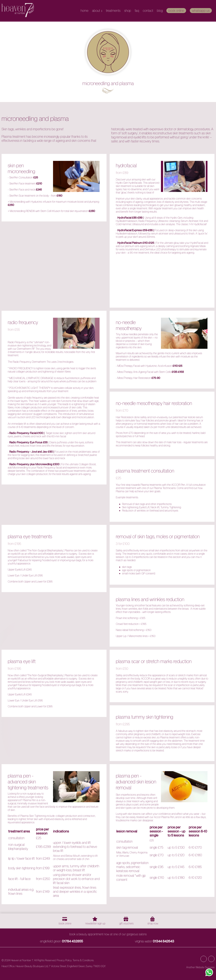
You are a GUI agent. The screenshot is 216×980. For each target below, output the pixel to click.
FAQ (137, 11)
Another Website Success (200, 967)
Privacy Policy (64, 960)
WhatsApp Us (201, 11)
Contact (148, 11)
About (96, 11)
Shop (128, 11)
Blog (160, 11)
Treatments (113, 11)
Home (85, 11)
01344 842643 (163, 941)
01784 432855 (72, 941)
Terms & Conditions (83, 960)
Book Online (176, 11)
